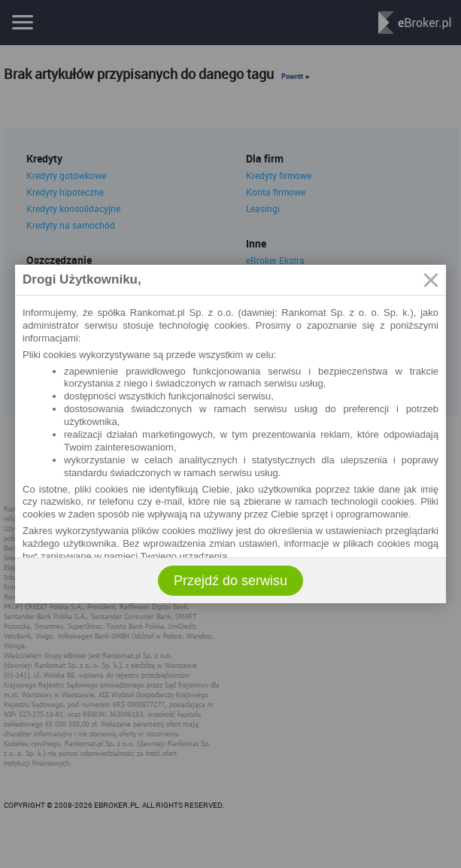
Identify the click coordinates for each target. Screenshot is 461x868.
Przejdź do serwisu (231, 581)
